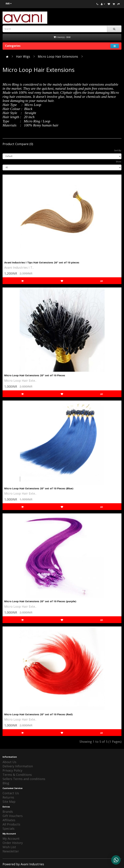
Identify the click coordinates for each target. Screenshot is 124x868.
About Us (9, 762)
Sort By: (118, 150)
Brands (8, 812)
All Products (11, 824)
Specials (9, 829)
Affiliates (9, 820)
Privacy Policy (12, 770)
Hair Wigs (23, 56)
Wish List (9, 847)
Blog (6, 783)
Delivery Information (18, 766)
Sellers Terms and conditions (24, 779)
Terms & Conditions (17, 775)
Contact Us (11, 793)
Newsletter (11, 851)
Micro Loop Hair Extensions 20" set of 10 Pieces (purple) (40, 601)
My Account (11, 839)
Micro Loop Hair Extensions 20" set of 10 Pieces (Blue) (39, 488)
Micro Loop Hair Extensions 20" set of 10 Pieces (35, 375)
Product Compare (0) (18, 144)
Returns (8, 797)
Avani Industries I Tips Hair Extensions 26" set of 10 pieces (42, 262)
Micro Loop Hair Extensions (58, 56)
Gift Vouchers (13, 816)
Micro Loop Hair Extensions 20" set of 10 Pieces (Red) (38, 714)
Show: (119, 162)
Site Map (9, 802)
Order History (13, 843)
